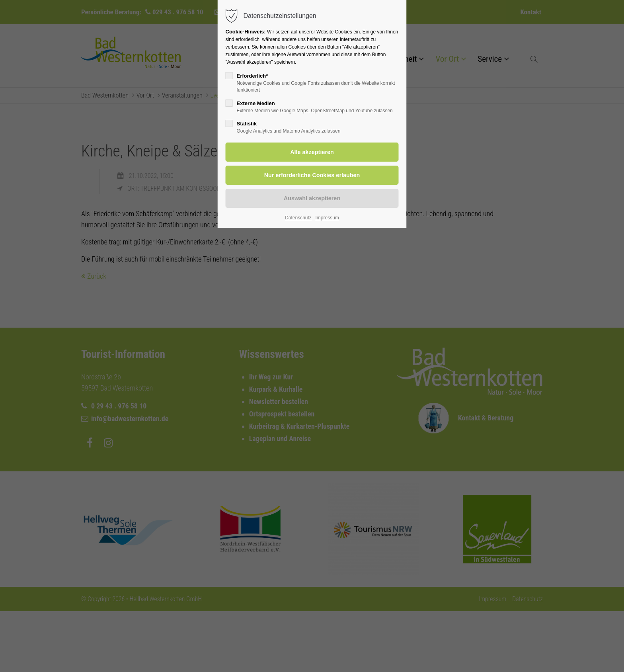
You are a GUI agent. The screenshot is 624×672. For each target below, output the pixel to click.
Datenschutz (298, 218)
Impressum (327, 218)
